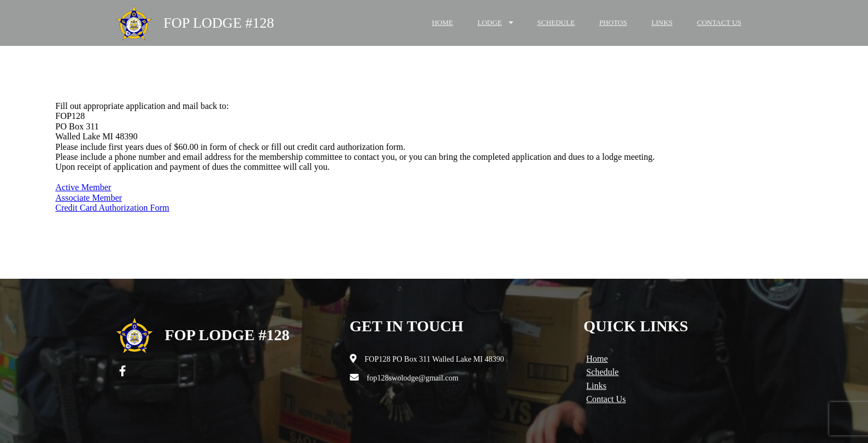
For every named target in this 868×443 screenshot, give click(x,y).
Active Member (83, 187)
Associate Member (89, 198)
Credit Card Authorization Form (112, 208)
